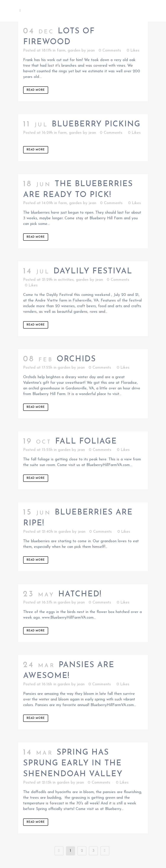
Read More (36, 90)
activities (66, 280)
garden (74, 51)
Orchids (76, 359)
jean (91, 51)
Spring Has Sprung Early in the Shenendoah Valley (73, 763)
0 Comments (110, 51)
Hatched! (80, 594)
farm (61, 51)
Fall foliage (86, 442)
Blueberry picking (96, 124)
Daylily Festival (93, 271)
